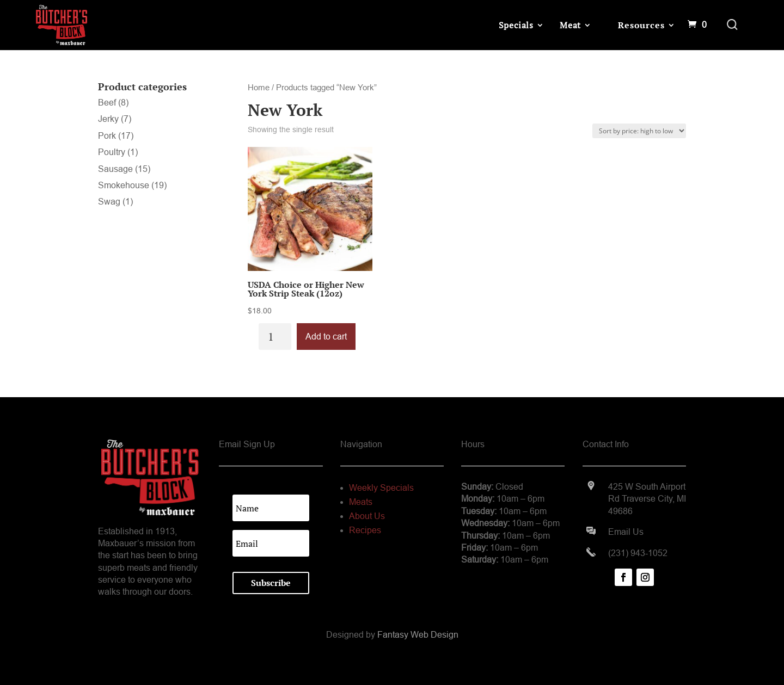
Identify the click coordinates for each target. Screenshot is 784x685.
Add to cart (326, 337)
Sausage (115, 169)
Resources (641, 25)
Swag (109, 202)
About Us (367, 516)
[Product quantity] (275, 337)
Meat (570, 25)
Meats (361, 502)
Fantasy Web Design (418, 635)
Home (259, 88)
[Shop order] (639, 131)
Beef (107, 103)
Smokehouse (124, 185)
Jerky (108, 119)
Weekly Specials (381, 488)
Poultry (112, 152)
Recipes (365, 530)
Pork (107, 136)
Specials (516, 25)
